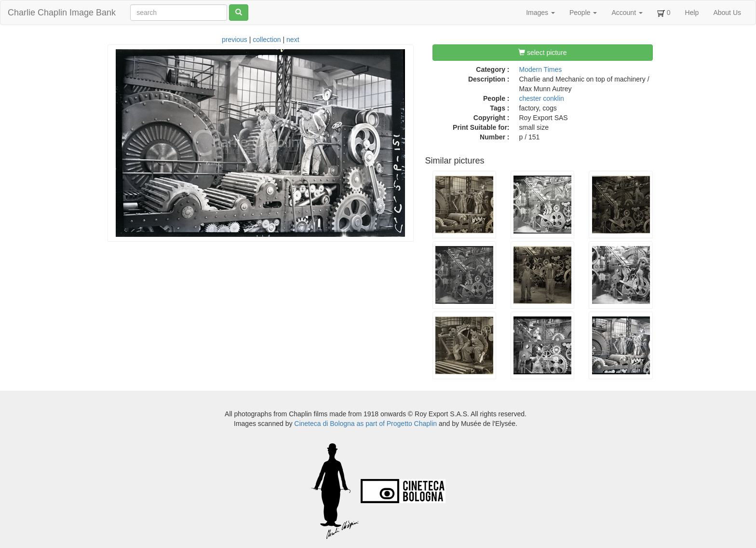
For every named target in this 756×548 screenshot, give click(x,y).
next (293, 40)
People (583, 13)
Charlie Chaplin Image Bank (62, 13)
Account (627, 13)
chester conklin (542, 98)
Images (540, 13)
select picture (542, 53)
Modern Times (541, 69)
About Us (727, 13)
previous (235, 40)
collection (267, 40)
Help (692, 13)
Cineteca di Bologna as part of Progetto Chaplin (365, 424)
